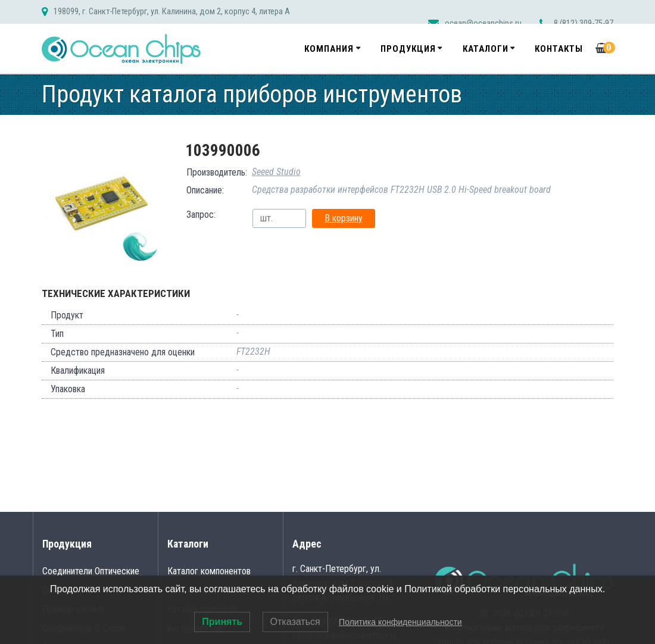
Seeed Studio (276, 172)
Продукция (408, 49)
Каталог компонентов (209, 571)
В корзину (344, 218)
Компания (329, 49)
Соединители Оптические (91, 571)
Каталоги (486, 49)
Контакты (559, 49)
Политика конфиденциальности (400, 622)
